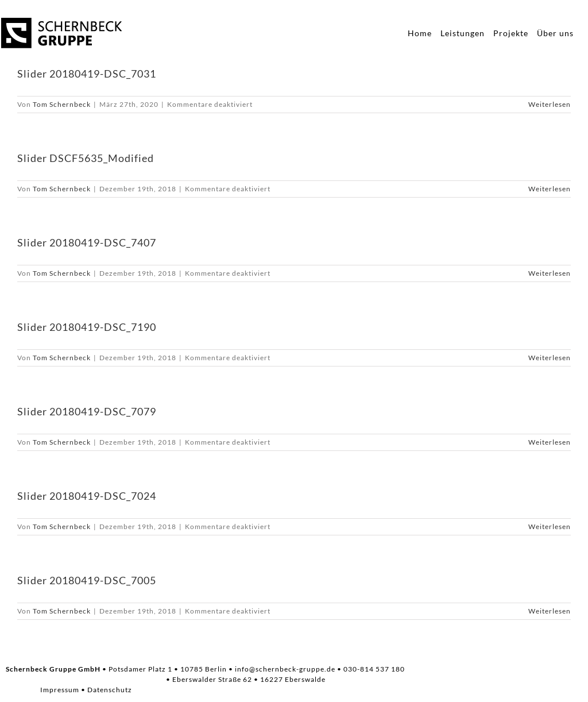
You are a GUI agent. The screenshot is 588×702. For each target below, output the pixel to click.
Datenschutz (110, 690)
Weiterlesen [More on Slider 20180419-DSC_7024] (550, 526)
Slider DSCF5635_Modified (86, 158)
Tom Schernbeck (62, 104)
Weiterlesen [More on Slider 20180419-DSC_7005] (550, 611)
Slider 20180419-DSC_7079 (87, 411)
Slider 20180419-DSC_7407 (87, 242)
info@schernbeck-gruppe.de (285, 669)
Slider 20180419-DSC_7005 (87, 580)
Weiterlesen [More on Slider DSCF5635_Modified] (550, 189)
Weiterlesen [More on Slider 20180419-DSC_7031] (550, 104)
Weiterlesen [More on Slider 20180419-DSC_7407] (550, 273)
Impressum (60, 690)
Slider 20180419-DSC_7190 (87, 327)
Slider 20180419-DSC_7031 (87, 74)
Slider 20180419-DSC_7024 (87, 496)
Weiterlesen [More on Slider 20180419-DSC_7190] (550, 358)
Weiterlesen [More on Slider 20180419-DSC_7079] (550, 442)
